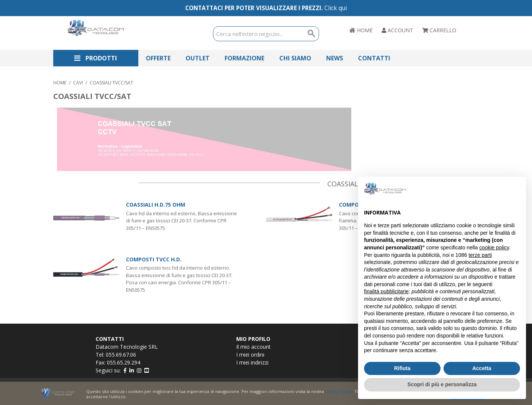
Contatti (374, 58)
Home (60, 83)
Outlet (198, 58)
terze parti (480, 255)
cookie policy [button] (494, 247)
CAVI (78, 83)
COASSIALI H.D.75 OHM (156, 205)
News (335, 58)
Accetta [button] (482, 368)
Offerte (158, 58)
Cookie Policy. (339, 391)
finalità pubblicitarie (386, 291)
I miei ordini (250, 355)
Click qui (336, 8)
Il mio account (253, 347)
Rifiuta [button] (402, 368)
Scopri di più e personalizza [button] (442, 384)
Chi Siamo (295, 58)
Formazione (244, 58)
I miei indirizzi (252, 362)
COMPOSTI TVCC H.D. (154, 259)
